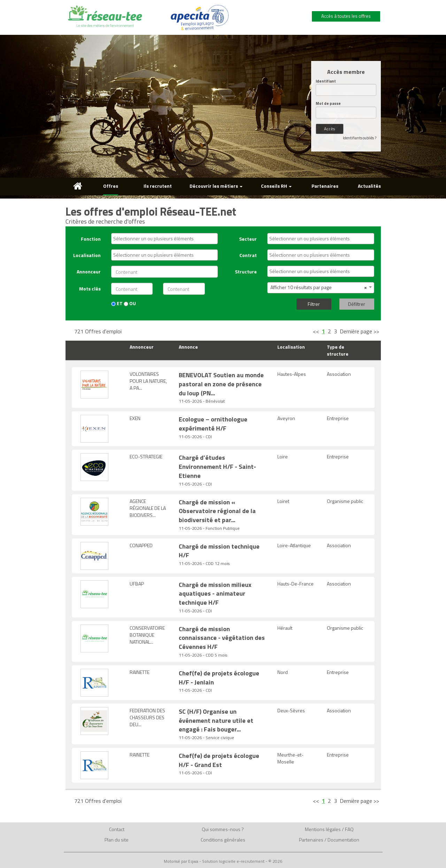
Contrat (248, 255)
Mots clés (90, 289)
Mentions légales (323, 829)
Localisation (87, 255)
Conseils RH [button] (276, 186)
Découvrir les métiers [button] (216, 186)
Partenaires (325, 186)
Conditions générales (223, 840)
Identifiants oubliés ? (360, 138)
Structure (246, 272)
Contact (117, 829)
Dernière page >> (359, 331)
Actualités (369, 186)
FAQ (349, 829)
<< (316, 331)
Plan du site (117, 840)
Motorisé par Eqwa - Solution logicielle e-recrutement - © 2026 (223, 861)
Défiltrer (357, 304)
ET (117, 303)
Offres (111, 186)
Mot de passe (328, 104)
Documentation (343, 840)
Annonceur (89, 272)
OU (130, 303)
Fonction (91, 239)
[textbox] (166, 239)
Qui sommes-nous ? (223, 829)
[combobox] (164, 239)
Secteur (248, 239)
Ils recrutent (158, 186)
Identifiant (326, 81)
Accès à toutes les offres (346, 16)
